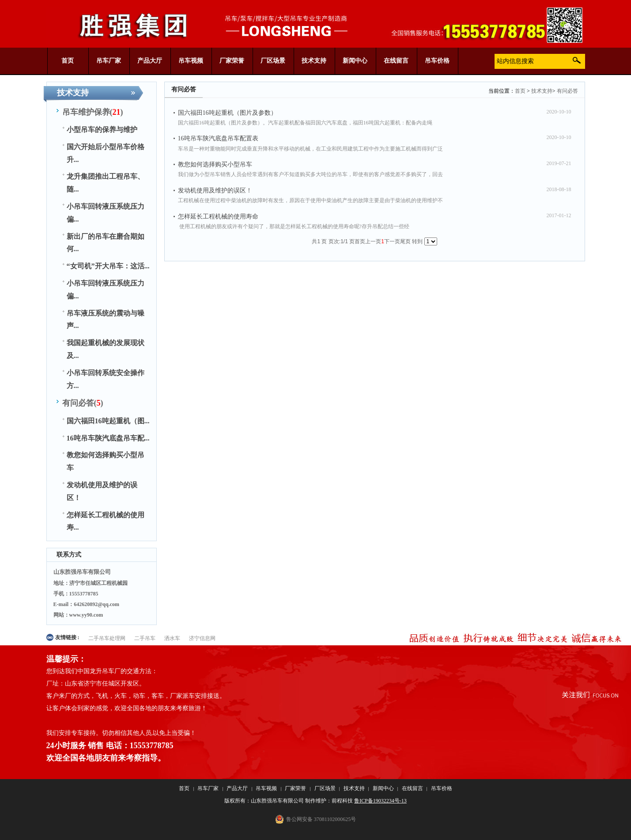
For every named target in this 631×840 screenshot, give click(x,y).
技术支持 (542, 91)
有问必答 (567, 91)
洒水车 (172, 638)
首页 (520, 91)
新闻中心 (383, 788)
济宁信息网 (202, 638)
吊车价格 (442, 788)
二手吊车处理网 (107, 638)
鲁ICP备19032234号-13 (380, 801)
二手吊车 (145, 638)
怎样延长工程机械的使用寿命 (218, 217)
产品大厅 (237, 788)
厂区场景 (325, 788)
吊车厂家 (208, 788)
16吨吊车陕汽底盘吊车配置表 (218, 138)
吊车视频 (266, 788)
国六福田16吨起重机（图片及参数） (227, 113)
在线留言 (412, 788)
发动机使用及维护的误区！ (215, 190)
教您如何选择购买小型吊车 (215, 164)
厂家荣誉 (295, 788)
